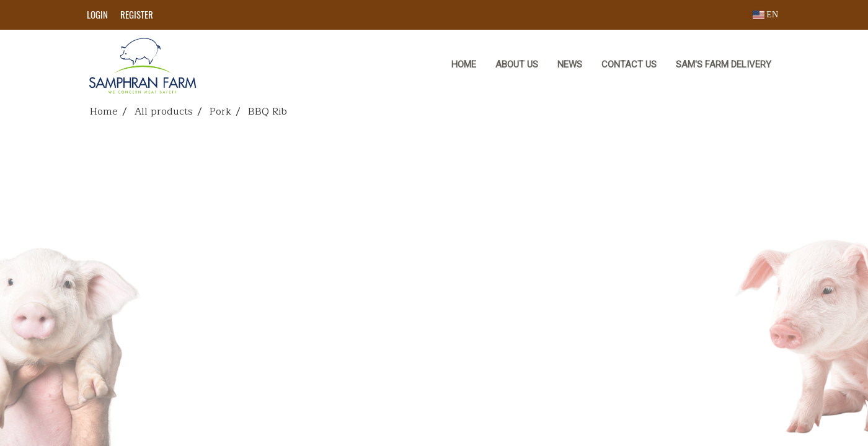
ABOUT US (517, 64)
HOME (464, 64)
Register (137, 15)
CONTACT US (629, 64)
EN (765, 15)
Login (97, 15)
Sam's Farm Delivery (724, 64)
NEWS (570, 64)
